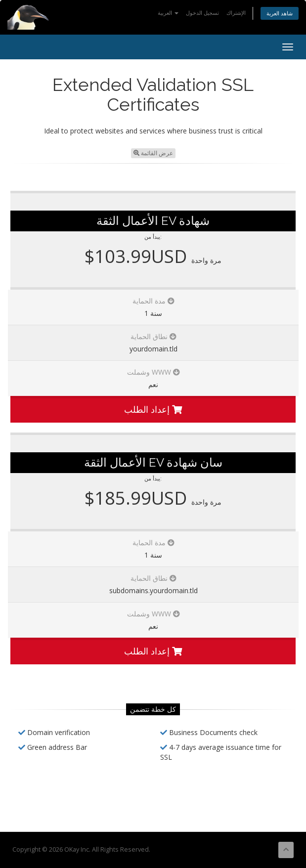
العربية (168, 13)
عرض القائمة (153, 153)
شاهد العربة (280, 13)
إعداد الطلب (153, 409)
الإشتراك (236, 13)
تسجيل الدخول (202, 13)
